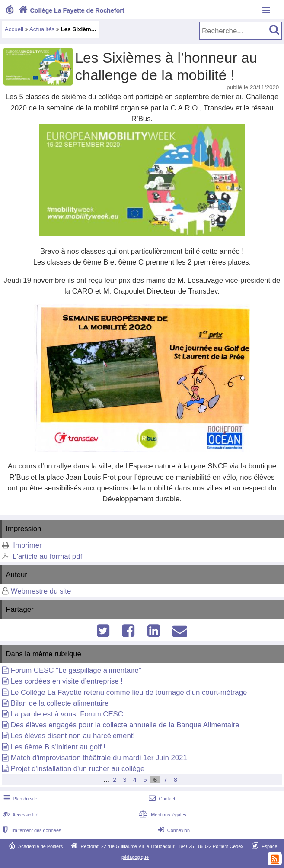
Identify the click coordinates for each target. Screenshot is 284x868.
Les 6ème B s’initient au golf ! (58, 747)
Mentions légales (162, 815)
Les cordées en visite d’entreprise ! (67, 681)
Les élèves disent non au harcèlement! (73, 736)
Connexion (173, 830)
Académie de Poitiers (40, 846)
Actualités (42, 29)
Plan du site (19, 799)
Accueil (14, 29)
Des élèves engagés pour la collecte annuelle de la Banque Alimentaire (125, 725)
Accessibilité (20, 815)
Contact (161, 799)
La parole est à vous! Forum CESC (67, 714)
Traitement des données (31, 830)
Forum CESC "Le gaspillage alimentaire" (76, 670)
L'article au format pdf (47, 557)
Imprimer (27, 545)
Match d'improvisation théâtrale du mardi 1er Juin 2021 (99, 758)
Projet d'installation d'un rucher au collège (78, 769)
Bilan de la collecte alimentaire (60, 703)
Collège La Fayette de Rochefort (71, 10)
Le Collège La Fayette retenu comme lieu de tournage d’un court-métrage (129, 692)
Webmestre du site (41, 591)
